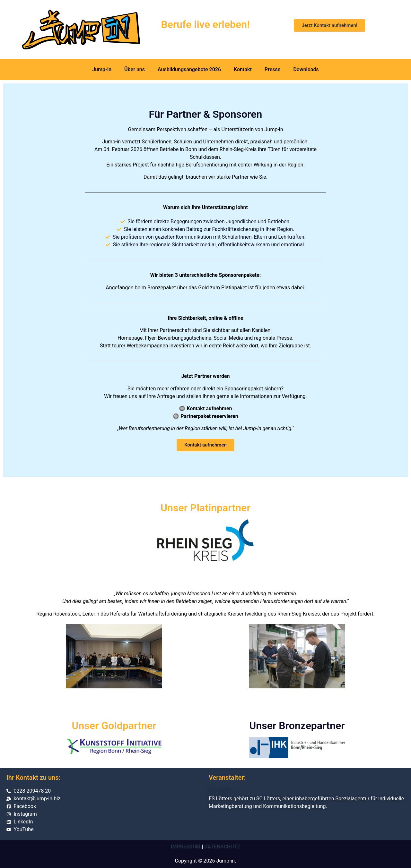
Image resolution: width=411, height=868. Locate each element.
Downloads (306, 69)
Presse (273, 69)
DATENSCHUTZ (222, 847)
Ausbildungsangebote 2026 (189, 69)
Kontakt (243, 69)
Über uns (135, 69)
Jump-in (102, 69)
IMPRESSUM (186, 847)
